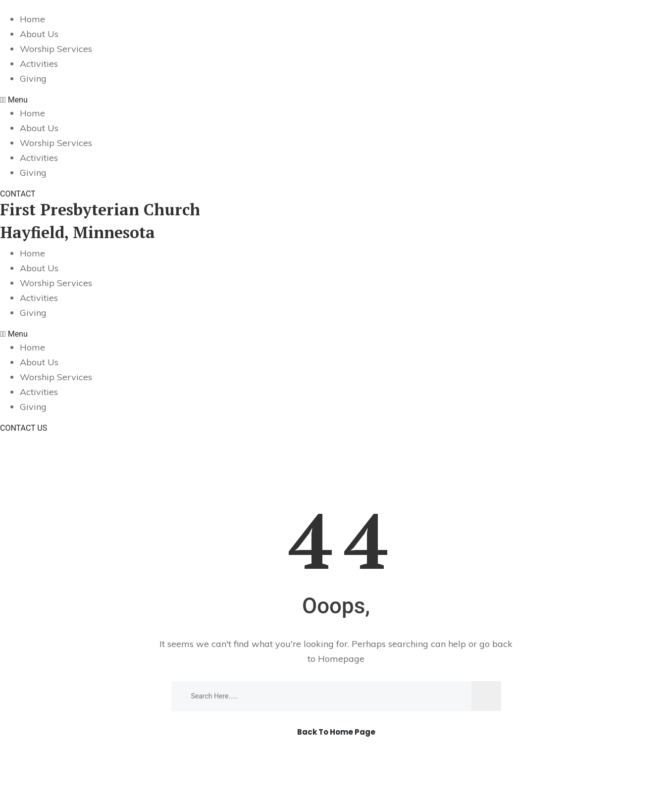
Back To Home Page (336, 732)
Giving (33, 78)
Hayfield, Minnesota (78, 232)
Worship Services (56, 49)
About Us (39, 34)
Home (32, 19)
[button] (336, 100)
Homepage (341, 659)
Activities (39, 64)
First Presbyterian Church (100, 209)
